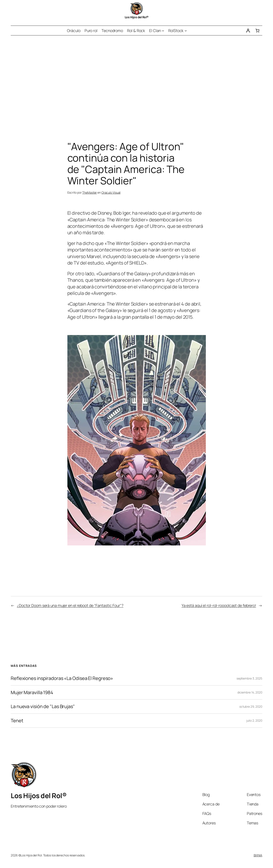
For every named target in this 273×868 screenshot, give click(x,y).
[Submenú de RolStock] (186, 31)
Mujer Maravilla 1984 (32, 692)
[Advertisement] (136, 81)
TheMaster (89, 192)
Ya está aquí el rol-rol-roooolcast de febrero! (219, 605)
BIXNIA (258, 855)
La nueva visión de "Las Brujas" (43, 706)
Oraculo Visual (111, 192)
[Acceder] (248, 31)
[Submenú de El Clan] (163, 31)
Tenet (17, 721)
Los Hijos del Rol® (137, 17)
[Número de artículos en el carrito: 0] (257, 31)
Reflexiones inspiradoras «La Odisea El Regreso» (62, 678)
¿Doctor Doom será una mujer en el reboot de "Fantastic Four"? (70, 605)
